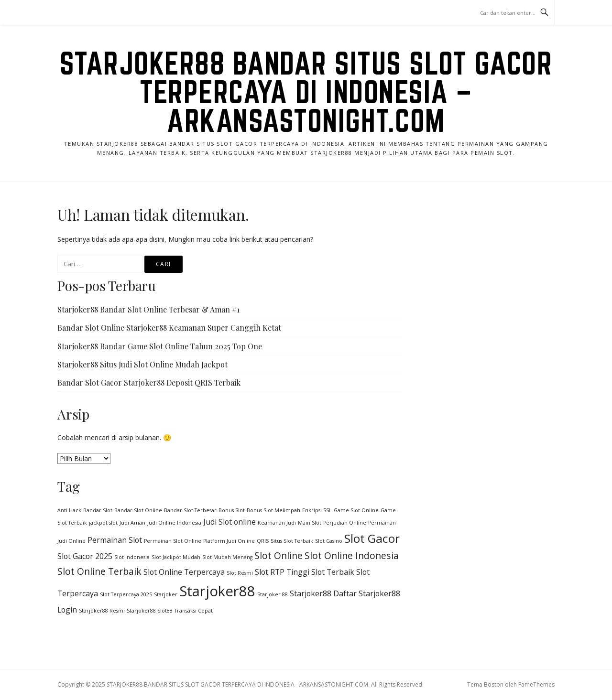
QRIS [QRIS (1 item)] (263, 541)
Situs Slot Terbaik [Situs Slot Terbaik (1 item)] (292, 541)
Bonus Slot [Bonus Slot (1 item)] (232, 510)
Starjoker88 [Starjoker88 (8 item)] (217, 591)
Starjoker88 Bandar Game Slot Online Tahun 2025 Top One (160, 346)
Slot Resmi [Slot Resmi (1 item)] (240, 573)
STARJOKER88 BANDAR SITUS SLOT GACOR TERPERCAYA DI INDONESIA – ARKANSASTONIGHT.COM (306, 92)
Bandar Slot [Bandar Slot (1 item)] (98, 510)
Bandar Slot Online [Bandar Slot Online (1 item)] (138, 510)
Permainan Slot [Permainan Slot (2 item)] (115, 540)
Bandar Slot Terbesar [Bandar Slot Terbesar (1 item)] (190, 510)
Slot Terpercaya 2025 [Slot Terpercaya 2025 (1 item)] (126, 594)
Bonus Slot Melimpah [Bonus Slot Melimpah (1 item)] (273, 510)
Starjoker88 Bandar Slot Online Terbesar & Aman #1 (148, 309)
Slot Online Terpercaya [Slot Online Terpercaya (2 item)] (184, 572)
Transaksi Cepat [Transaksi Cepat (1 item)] (194, 611)
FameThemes (536, 684)
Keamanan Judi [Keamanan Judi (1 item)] (277, 523)
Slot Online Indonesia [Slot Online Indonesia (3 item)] (352, 555)
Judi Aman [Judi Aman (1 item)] (132, 523)
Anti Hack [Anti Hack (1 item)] (69, 510)
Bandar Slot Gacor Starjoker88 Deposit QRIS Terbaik (149, 382)
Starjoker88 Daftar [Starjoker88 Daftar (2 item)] (323, 593)
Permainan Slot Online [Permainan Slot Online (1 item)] (173, 541)
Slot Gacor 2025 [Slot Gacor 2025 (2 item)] (85, 556)
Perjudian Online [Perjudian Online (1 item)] (345, 523)
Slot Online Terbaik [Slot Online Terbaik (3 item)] (99, 571)
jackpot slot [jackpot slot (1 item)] (103, 523)
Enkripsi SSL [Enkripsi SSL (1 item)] (317, 510)
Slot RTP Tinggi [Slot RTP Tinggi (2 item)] (282, 572)
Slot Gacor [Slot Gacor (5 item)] (372, 538)
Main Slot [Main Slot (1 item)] (310, 523)
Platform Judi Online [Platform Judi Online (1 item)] (229, 541)
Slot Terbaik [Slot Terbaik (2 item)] (333, 572)
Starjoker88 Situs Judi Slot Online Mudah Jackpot (142, 364)
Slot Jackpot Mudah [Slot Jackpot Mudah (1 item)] (176, 557)
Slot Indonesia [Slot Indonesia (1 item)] (132, 557)
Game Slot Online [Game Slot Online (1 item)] (356, 510)
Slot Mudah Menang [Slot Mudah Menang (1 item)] (227, 557)
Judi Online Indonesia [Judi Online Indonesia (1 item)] (174, 523)
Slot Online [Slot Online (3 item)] (279, 555)
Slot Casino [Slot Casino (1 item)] (329, 541)
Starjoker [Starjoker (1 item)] (166, 594)
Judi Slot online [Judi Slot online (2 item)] (229, 522)
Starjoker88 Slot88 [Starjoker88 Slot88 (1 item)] (150, 611)
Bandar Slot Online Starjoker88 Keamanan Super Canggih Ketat (169, 328)
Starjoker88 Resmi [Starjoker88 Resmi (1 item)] (102, 611)
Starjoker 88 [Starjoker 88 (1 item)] (273, 594)
